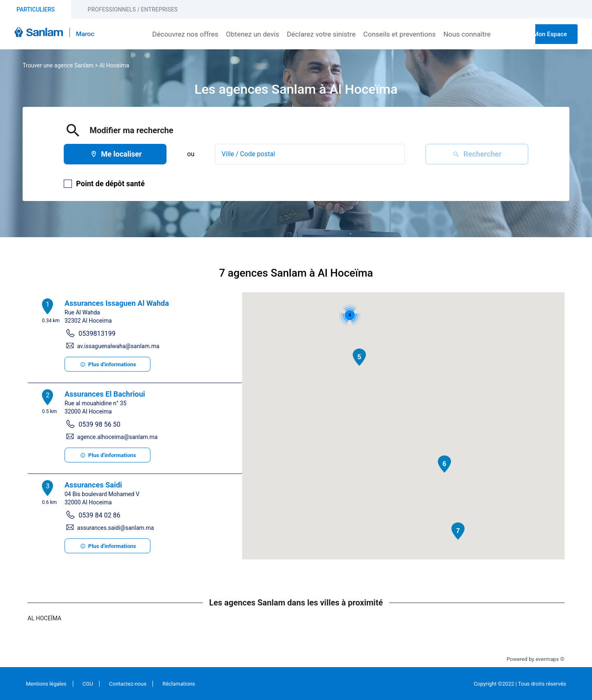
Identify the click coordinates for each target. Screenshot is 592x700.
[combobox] (310, 154)
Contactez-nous (128, 684)
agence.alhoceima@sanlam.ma (118, 437)
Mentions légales (46, 684)
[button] (359, 357)
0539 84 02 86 (99, 515)
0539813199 (97, 334)
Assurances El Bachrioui (105, 394)
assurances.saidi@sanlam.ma (116, 528)
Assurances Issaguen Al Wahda (117, 303)
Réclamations (179, 684)
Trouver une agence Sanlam (58, 65)
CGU (88, 684)
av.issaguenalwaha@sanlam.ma (118, 346)
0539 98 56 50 (99, 424)
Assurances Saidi (93, 485)
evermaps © (550, 659)
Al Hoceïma (114, 65)
